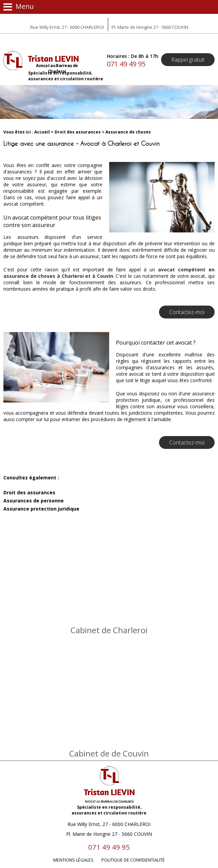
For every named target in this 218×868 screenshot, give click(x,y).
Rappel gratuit (188, 60)
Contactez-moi (187, 312)
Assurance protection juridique (41, 509)
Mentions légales (73, 860)
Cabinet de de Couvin (109, 753)
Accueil (42, 132)
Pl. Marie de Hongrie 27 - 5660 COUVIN (150, 27)
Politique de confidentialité (133, 860)
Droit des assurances (78, 132)
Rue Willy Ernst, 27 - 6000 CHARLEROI (67, 27)
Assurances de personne (34, 501)
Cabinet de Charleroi (109, 630)
